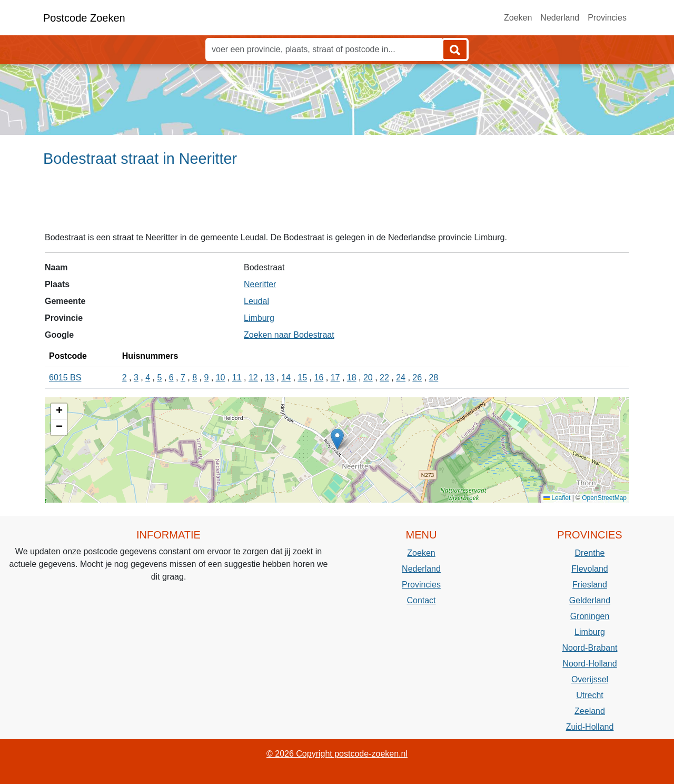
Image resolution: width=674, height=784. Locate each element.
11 (237, 378)
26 (417, 378)
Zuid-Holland (590, 727)
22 (384, 378)
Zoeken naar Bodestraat (289, 335)
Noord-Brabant (590, 648)
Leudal (256, 301)
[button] (337, 439)
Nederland (560, 18)
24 (401, 378)
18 (352, 378)
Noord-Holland (589, 664)
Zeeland (590, 711)
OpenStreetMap (604, 498)
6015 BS (65, 378)
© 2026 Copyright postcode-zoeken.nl (337, 754)
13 (270, 378)
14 (286, 378)
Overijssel (590, 679)
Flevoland (589, 569)
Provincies (607, 18)
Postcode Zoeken (84, 18)
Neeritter (260, 284)
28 (433, 378)
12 (253, 378)
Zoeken (518, 18)
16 (319, 378)
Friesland (590, 585)
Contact (421, 600)
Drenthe (590, 553)
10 (221, 378)
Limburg (259, 318)
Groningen (590, 616)
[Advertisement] (337, 204)
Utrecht (590, 695)
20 (368, 378)
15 (302, 378)
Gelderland (590, 600)
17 (335, 378)
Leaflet (557, 498)
